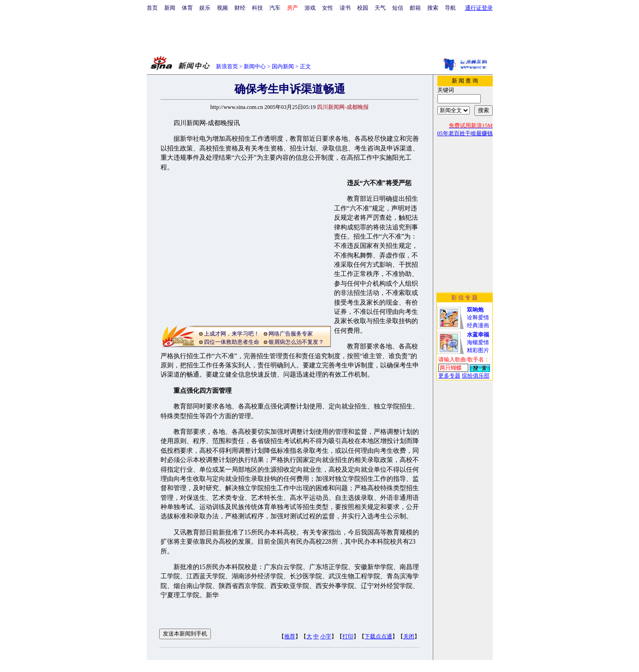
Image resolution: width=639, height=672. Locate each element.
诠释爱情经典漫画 (478, 318)
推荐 (290, 636)
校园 (363, 8)
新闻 (170, 8)
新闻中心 (255, 66)
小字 (326, 636)
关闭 (409, 636)
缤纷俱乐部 (476, 376)
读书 (345, 8)
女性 (328, 8)
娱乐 (205, 8)
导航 (450, 8)
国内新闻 (283, 66)
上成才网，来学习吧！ (232, 334)
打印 (348, 636)
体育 (187, 8)
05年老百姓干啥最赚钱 (465, 133)
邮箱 (415, 8)
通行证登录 (479, 8)
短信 (398, 8)
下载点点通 (378, 636)
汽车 (275, 8)
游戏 (310, 8)
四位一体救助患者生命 (232, 342)
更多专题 (449, 376)
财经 (240, 8)
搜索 (433, 8)
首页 (152, 8)
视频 (222, 8)
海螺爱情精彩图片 (478, 342)
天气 (380, 8)
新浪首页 (227, 66)
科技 (257, 8)
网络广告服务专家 (291, 334)
